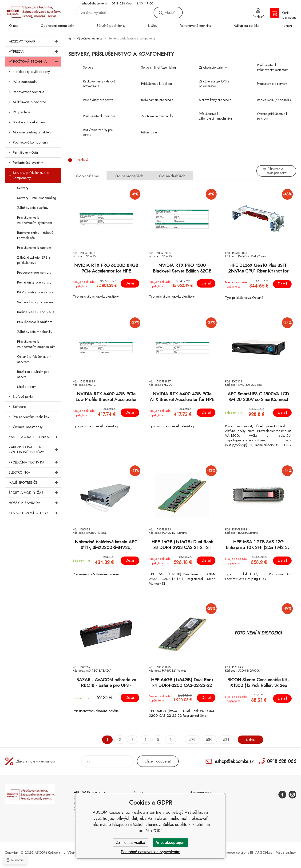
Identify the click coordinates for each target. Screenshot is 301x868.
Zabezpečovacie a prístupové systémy (35, 450)
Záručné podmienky (111, 26)
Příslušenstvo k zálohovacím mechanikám (36, 344)
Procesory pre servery (34, 272)
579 (191, 740)
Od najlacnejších (129, 176)
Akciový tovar (35, 41)
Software (19, 407)
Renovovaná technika (196, 26)
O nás (14, 26)
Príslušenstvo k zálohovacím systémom (35, 220)
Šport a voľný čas (35, 493)
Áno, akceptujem (170, 843)
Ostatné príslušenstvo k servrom (34, 359)
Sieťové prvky (23, 397)
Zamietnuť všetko (130, 843)
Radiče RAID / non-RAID (36, 312)
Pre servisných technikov (31, 417)
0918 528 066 (122, 3)
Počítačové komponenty (31, 142)
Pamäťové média (25, 152)
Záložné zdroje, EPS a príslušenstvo (34, 260)
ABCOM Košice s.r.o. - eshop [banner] (33, 11)
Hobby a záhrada (35, 503)
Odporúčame (87, 176)
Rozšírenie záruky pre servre (33, 374)
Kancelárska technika (35, 437)
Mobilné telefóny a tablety (32, 132)
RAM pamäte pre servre (35, 292)
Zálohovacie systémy (33, 208)
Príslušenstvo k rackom (34, 248)
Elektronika (35, 472)
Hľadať (170, 13)
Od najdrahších (172, 176)
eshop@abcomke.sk (94, 3)
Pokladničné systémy (28, 163)
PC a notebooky (25, 82)
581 (224, 740)
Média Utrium (27, 387)
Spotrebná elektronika (29, 122)
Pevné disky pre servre (34, 282)
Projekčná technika (35, 462)
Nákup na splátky (246, 26)
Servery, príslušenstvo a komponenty (31, 175)
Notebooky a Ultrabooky (31, 72)
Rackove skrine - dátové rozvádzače (35, 235)
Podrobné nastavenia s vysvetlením (151, 852)
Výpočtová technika (35, 62)
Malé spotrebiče (35, 483)
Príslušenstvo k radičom (35, 322)
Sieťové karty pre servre (35, 302)
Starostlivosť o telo (35, 513)
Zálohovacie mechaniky (35, 332)
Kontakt (287, 26)
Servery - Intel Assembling (37, 198)
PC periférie (22, 112)
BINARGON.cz (261, 852)
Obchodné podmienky (57, 26)
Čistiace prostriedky (28, 427)
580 (208, 740)
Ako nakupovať (202, 792)
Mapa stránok (286, 852)
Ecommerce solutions (233, 852)
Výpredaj (35, 51)
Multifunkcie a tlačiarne (30, 102)
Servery (23, 188)
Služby (153, 26)
